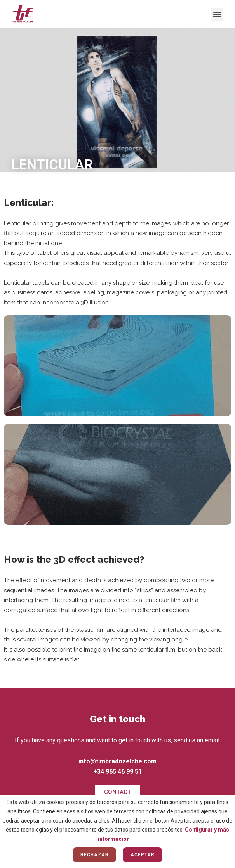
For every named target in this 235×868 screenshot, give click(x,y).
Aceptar (142, 855)
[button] (217, 14)
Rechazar (94, 855)
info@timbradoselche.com (117, 761)
